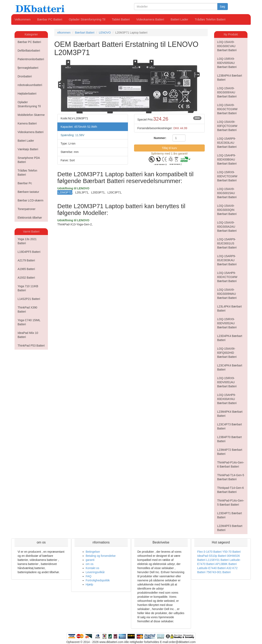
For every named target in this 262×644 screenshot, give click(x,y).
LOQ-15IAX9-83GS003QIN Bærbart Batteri (227, 210)
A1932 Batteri (26, 278)
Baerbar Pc (25, 183)
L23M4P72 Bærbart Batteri (230, 452)
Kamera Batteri (27, 123)
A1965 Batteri (26, 269)
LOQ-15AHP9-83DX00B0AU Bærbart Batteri (227, 159)
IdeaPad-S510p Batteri (212, 556)
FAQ (89, 576)
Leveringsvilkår (95, 572)
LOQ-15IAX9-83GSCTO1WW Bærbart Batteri (227, 109)
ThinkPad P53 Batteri (31, 346)
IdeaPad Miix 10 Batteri (28, 335)
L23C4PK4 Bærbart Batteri (230, 367)
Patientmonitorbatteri (31, 59)
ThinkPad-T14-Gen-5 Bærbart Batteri (231, 477)
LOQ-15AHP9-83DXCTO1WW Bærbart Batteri (227, 277)
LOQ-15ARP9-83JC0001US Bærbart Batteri (227, 243)
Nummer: (160, 138)
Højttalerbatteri (27, 94)
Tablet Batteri (121, 19)
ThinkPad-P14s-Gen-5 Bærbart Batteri (231, 503)
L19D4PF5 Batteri (29, 252)
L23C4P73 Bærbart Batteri (230, 426)
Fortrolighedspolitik (98, 580)
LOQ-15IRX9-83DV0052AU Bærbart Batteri (227, 323)
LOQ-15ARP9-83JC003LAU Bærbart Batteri (227, 143)
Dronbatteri (25, 76)
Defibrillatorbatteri (29, 51)
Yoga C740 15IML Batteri (29, 322)
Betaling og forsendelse (101, 556)
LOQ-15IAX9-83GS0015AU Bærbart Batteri (227, 193)
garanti (90, 560)
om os (90, 564)
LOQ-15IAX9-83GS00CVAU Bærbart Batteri (227, 46)
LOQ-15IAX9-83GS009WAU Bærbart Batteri (227, 294)
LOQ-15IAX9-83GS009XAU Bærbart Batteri (227, 92)
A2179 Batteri (26, 260)
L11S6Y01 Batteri (218, 560)
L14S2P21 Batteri (29, 299)
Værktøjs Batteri (28, 149)
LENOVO (105, 33)
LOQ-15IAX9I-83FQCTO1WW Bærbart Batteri (227, 126)
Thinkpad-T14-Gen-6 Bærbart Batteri (230, 490)
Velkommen (23, 19)
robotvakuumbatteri (30, 85)
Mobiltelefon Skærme (31, 115)
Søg (222, 7)
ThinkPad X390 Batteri (27, 310)
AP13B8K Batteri (226, 564)
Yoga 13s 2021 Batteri (27, 241)
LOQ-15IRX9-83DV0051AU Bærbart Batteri (227, 382)
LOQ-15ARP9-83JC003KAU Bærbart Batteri (227, 260)
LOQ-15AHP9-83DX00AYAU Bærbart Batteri (227, 399)
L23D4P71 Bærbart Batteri (230, 515)
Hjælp (90, 584)
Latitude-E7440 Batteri (212, 568)
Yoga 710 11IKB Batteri (28, 288)
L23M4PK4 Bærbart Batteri (230, 414)
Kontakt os (93, 568)
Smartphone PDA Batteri (29, 160)
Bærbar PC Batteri (50, 19)
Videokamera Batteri (150, 19)
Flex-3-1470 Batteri (209, 552)
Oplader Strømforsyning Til (87, 19)
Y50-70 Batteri (232, 552)
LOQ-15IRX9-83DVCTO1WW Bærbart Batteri (227, 176)
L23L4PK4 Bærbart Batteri (229, 308)
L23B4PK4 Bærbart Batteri (230, 78)
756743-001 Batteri (219, 572)
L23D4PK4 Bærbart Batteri (230, 338)
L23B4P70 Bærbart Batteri (229, 439)
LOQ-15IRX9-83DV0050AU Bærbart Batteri (227, 63)
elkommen (64, 33)
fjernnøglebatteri (28, 68)
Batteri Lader (180, 19)
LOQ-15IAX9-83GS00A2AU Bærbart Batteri (227, 227)
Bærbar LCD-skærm (30, 200)
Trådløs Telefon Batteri (210, 19)
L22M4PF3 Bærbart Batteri (230, 528)
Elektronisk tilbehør (30, 218)
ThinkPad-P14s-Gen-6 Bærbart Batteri (231, 464)
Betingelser (93, 552)
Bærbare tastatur (28, 192)
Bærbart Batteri (85, 33)
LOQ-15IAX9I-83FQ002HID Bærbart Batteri (227, 353)
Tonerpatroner (27, 209)
